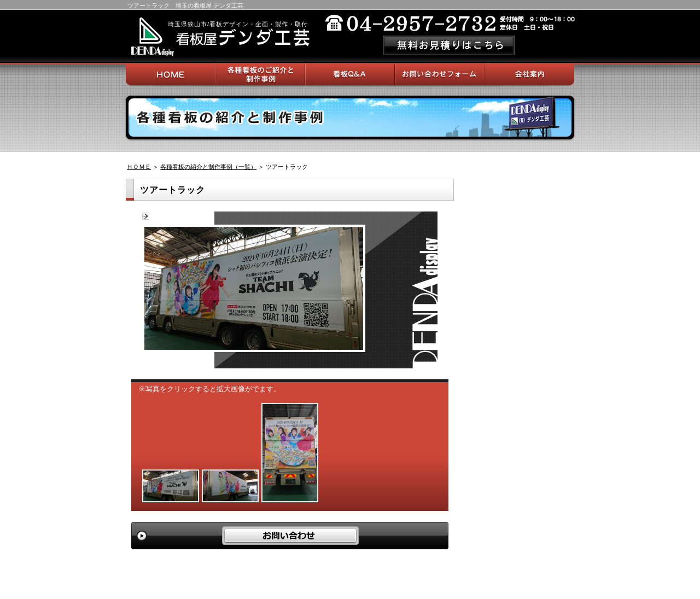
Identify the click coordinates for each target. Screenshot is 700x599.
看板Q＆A (350, 74)
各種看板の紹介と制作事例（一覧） (208, 167)
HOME (171, 74)
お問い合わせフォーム (440, 74)
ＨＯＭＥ (139, 167)
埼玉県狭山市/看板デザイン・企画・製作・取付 (238, 24)
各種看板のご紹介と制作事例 (260, 74)
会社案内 (529, 74)
